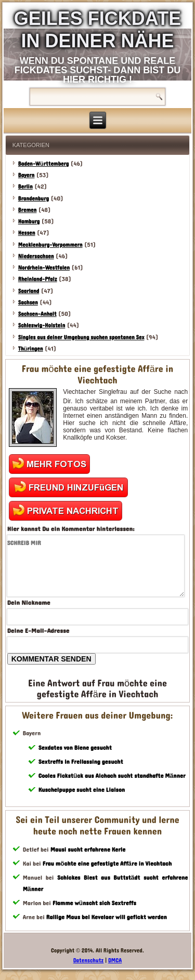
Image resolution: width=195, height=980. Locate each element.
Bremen (28, 210)
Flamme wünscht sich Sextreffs (94, 903)
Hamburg (29, 222)
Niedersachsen (36, 256)
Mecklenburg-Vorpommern (50, 245)
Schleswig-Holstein (42, 326)
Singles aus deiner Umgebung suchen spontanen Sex (81, 337)
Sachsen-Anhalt (37, 314)
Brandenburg (34, 199)
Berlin (25, 187)
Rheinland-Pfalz (38, 279)
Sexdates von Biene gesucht (75, 748)
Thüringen (31, 349)
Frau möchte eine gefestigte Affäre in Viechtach (107, 864)
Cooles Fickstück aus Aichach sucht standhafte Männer (112, 776)
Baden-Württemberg (44, 164)
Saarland (29, 291)
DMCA (115, 961)
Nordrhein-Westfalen (44, 268)
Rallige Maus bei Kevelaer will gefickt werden (107, 917)
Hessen (27, 233)
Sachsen (28, 303)
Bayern (27, 175)
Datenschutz (89, 961)
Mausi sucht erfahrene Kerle (88, 850)
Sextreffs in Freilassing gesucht (81, 762)
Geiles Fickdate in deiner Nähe (97, 30)
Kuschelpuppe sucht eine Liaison (82, 790)
